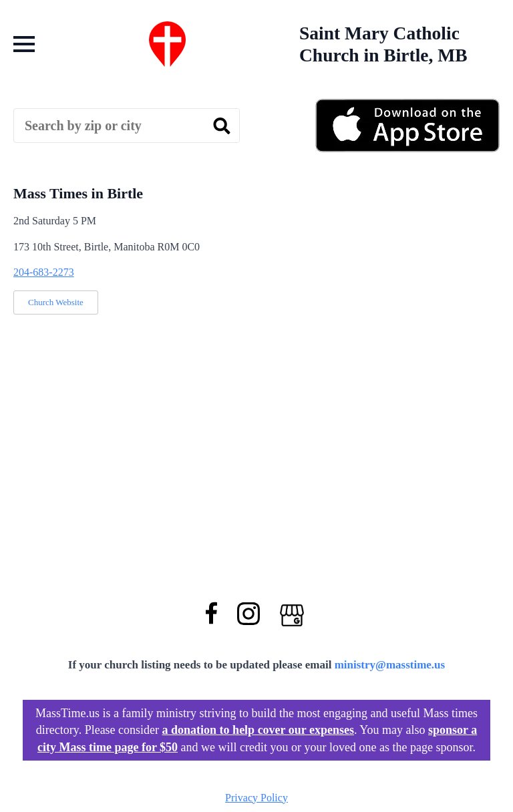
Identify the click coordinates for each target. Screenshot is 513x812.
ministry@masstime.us (390, 665)
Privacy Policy (256, 798)
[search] (222, 126)
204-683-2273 (44, 272)
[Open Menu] (24, 44)
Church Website (56, 302)
